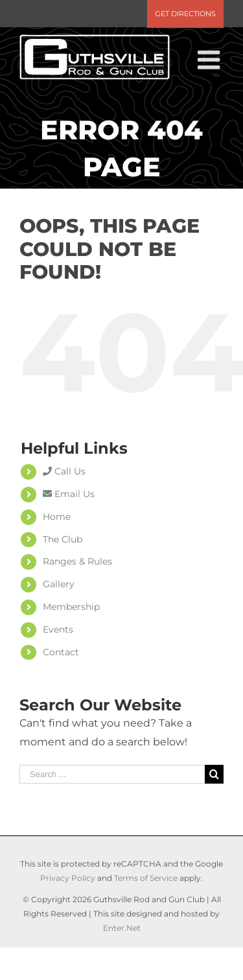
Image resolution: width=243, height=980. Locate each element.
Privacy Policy (68, 878)
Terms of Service (146, 878)
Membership (71, 607)
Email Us (69, 494)
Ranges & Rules (77, 561)
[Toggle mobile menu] (211, 60)
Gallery (59, 584)
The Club (63, 539)
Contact (61, 652)
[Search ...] (112, 774)
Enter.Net (122, 928)
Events (58, 629)
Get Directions (185, 14)
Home (57, 517)
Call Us (64, 471)
